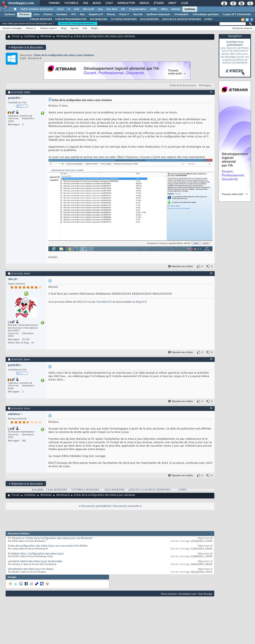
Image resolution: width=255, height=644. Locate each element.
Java (100, 9)
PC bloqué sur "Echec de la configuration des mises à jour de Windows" (50, 538)
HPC (74, 15)
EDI (123, 9)
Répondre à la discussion (26, 47)
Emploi (144, 3)
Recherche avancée (242, 28)
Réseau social (47, 28)
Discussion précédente (96, 506)
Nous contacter (169, 594)
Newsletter (126, 3)
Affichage (204, 85)
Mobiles (176, 9)
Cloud (60, 9)
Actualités (38, 490)
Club (184, 3)
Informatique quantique (206, 15)
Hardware (62, 15)
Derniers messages (12, 28)
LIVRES (208, 19)
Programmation (138, 9)
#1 (211, 92)
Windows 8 (63, 36)
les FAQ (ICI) (81, 302)
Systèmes (190, 9)
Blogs (97, 3)
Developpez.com (187, 594)
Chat (109, 3)
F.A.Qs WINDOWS (57, 490)
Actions (30, 28)
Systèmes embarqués (158, 15)
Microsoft (88, 9)
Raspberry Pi (96, 15)
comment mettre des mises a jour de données (35, 562)
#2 (211, 273)
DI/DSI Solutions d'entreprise (37, 9)
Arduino (48, 15)
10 (33, 343)
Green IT (124, 15)
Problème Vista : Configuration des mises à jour (36, 554)
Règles (95, 28)
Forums (54, 3)
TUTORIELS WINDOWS (124, 19)
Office (164, 9)
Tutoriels (71, 3)
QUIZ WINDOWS (149, 19)
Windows (24, 15)
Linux (36, 15)
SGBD (154, 9)
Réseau (111, 15)
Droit (172, 3)
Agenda (74, 28)
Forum (16, 36)
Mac (82, 15)
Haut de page (205, 594)
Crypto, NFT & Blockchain (237, 15)
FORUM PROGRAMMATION (71, 19)
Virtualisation (181, 15)
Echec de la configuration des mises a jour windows (64, 55)
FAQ (85, 3)
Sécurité (138, 15)
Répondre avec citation (181, 266)
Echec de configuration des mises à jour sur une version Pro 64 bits (48, 546)
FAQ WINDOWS (99, 19)
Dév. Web (112, 9)
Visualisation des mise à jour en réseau (31, 569)
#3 (211, 359)
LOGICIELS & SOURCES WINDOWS (182, 19)
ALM (76, 9)
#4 (211, 408)
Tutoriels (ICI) (104, 302)
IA (69, 9)
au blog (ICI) (139, 302)
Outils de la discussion (182, 85)
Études (159, 3)
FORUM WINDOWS (41, 19)
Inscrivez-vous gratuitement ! (78, 24)
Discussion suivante (126, 506)
